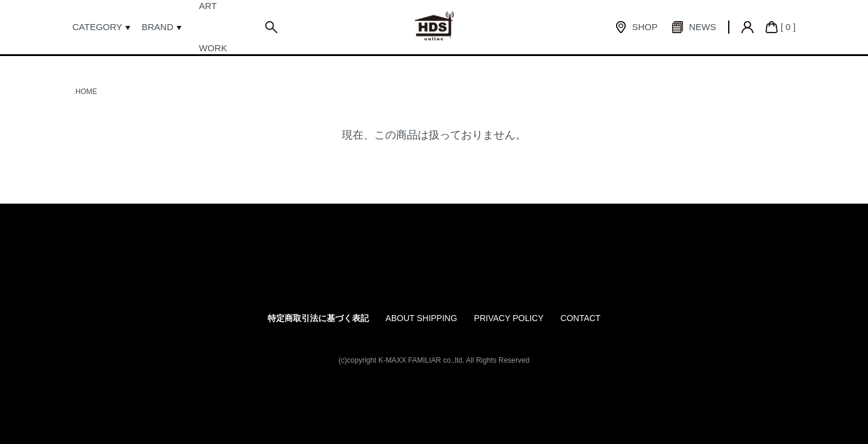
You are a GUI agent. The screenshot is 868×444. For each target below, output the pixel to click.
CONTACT (581, 318)
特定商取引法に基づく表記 (318, 318)
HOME (86, 92)
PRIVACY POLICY (508, 318)
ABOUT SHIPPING (422, 318)
